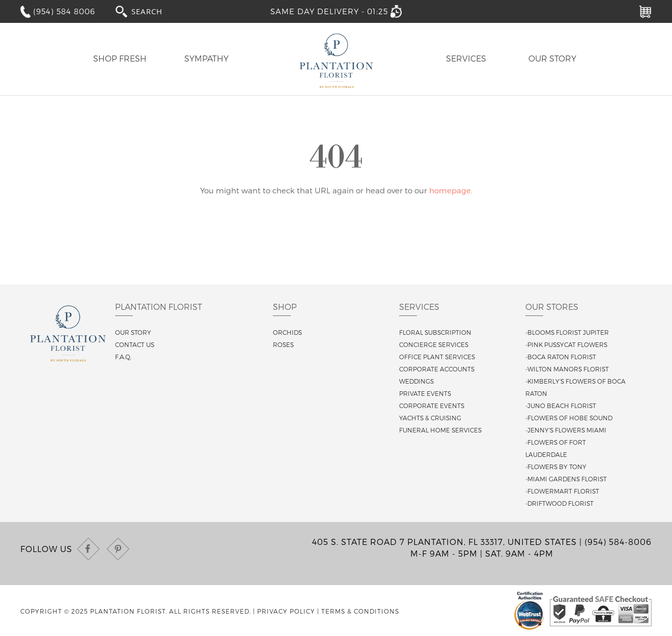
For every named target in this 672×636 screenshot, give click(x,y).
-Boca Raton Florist (561, 357)
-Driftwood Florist (559, 503)
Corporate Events (432, 406)
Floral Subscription (435, 332)
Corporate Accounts (437, 369)
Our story (133, 332)
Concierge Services (434, 344)
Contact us (135, 344)
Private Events (425, 393)
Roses (283, 344)
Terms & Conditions (360, 611)
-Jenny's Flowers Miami (566, 430)
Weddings (416, 381)
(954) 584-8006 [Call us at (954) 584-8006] (618, 542)
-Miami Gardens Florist (566, 479)
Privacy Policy (286, 611)
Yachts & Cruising (430, 418)
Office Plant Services (437, 357)
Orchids (287, 332)
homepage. (451, 190)
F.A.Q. (123, 357)
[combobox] (156, 11)
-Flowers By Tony (556, 467)
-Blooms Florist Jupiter (567, 332)
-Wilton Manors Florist (567, 369)
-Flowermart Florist (562, 491)
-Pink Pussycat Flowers (566, 344)
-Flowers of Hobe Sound (569, 418)
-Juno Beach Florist (561, 406)
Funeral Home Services (440, 430)
